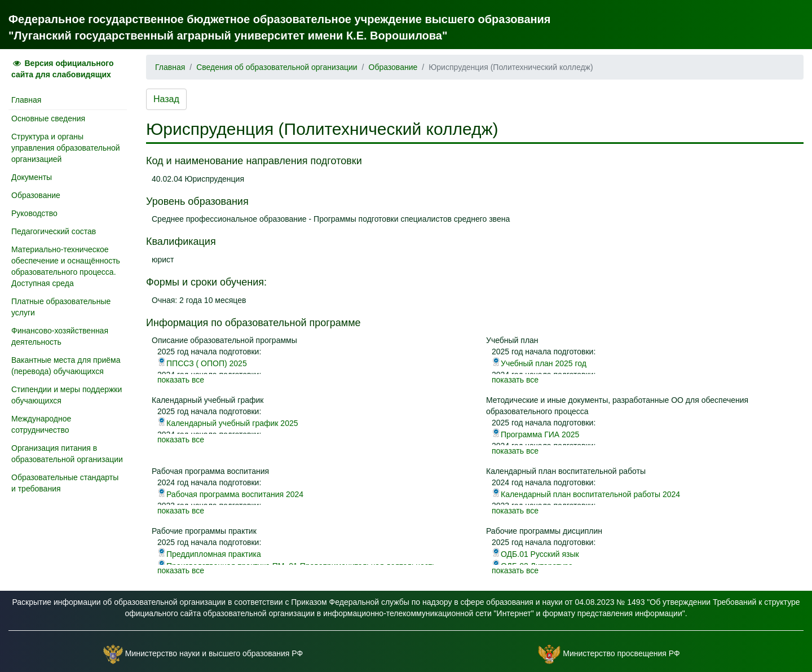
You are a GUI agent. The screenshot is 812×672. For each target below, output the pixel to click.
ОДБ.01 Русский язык (535, 554)
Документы (32, 177)
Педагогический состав (54, 231)
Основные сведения (48, 118)
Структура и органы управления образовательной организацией (66, 148)
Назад (166, 99)
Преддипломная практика (209, 554)
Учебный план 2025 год (539, 363)
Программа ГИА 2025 (535, 434)
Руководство (34, 213)
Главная (26, 100)
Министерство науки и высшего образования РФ (214, 653)
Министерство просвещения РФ (621, 653)
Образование (36, 195)
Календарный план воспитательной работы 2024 (586, 494)
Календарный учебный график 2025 (228, 423)
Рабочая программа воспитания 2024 (230, 494)
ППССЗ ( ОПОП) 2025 (202, 363)
